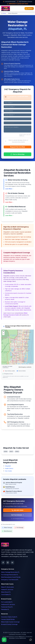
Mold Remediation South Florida (11, 577)
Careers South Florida (8, 619)
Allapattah (8, 466)
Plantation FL (5, 609)
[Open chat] (31, 640)
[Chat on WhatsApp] (4, 640)
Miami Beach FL (6, 592)
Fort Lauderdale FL (7, 602)
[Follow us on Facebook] (3, 563)
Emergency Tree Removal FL (10, 580)
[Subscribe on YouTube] (12, 563)
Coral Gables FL (6, 595)
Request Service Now (18, 147)
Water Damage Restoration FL (10, 572)
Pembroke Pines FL (7, 607)
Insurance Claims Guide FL (9, 617)
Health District (9, 468)
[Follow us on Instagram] (8, 563)
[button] (3, 332)
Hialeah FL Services (7, 590)
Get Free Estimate (17, 515)
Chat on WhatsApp (17, 154)
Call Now (29, 8)
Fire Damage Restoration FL (10, 575)
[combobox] (17, 123)
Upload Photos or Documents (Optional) (10, 135)
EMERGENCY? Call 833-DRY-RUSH (18, 4)
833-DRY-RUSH (17, 510)
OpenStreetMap (25, 364)
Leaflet (18, 364)
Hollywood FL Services (8, 604)
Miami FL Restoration (8, 587)
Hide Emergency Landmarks (25, 367)
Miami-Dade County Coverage (10, 622)
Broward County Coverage (9, 624)
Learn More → (10, 189)
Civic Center (8, 471)
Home (4, 13)
